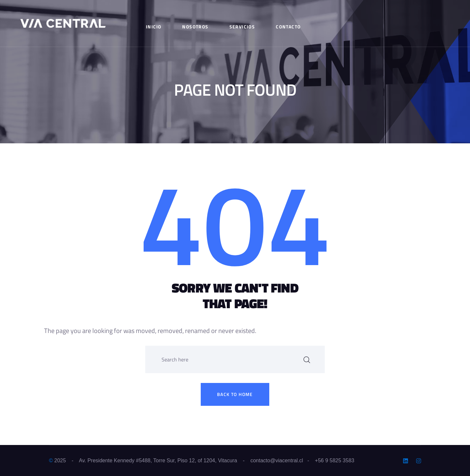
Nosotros (195, 27)
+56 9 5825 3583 (335, 460)
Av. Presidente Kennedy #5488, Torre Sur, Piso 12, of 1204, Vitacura (158, 460)
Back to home (235, 394)
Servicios (242, 27)
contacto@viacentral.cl (277, 460)
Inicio (154, 27)
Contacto (288, 27)
